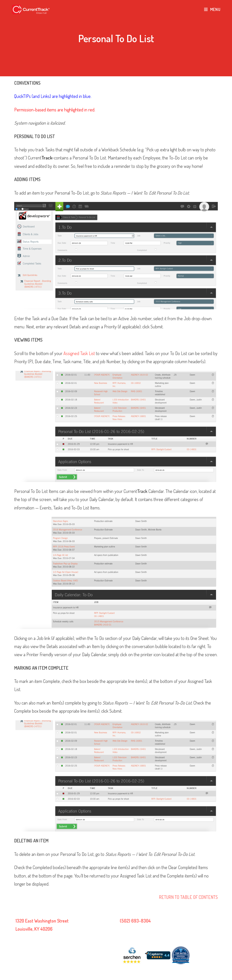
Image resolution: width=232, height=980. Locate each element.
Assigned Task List (79, 353)
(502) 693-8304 (135, 921)
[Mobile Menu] (212, 9)
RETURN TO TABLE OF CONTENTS (188, 897)
